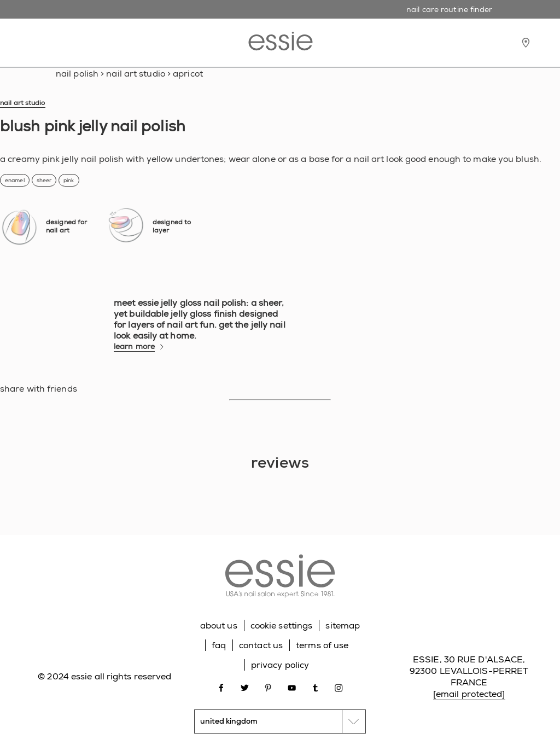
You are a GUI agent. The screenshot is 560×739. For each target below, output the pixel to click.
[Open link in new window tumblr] (315, 687)
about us (219, 625)
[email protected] (469, 694)
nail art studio (136, 74)
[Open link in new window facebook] (221, 687)
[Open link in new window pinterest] (268, 687)
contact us (261, 645)
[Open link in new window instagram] (339, 687)
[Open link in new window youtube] (292, 687)
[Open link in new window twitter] (245, 687)
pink (69, 180)
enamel (15, 180)
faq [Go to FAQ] (219, 645)
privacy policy (280, 665)
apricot (188, 74)
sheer (44, 180)
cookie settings (282, 625)
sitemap (343, 625)
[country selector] (280, 721)
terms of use (322, 645)
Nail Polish (77, 74)
